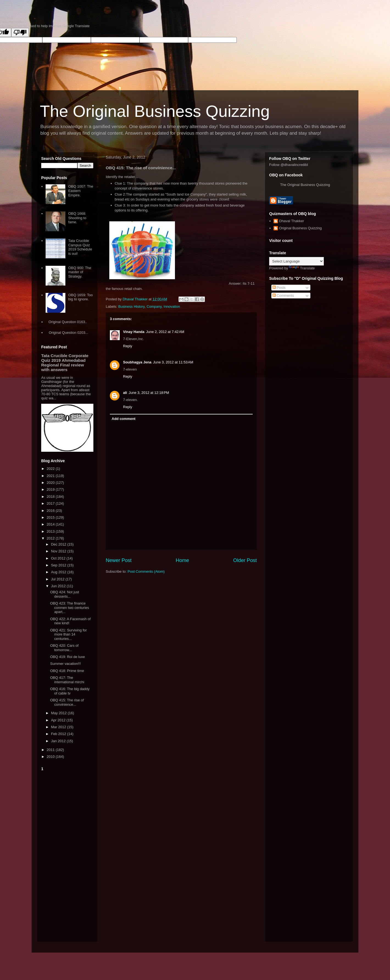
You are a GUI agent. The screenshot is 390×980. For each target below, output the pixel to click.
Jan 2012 (59, 741)
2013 (51, 531)
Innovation (172, 307)
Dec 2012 (59, 544)
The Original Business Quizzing (155, 111)
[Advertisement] (67, 855)
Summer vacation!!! (65, 664)
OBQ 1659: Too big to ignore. (80, 297)
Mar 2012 (59, 727)
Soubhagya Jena (137, 362)
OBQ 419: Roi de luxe (67, 657)
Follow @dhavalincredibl (289, 165)
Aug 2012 (59, 572)
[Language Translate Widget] (296, 261)
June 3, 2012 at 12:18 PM (149, 393)
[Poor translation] (20, 33)
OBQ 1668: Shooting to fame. (77, 218)
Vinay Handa (134, 332)
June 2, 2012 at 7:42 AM (165, 332)
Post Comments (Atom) (146, 571)
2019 (51, 489)
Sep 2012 (59, 565)
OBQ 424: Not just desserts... (65, 594)
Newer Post (119, 560)
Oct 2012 (59, 558)
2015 (51, 517)
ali (125, 393)
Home (183, 560)
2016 (51, 511)
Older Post (245, 560)
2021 (51, 476)
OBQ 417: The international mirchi (67, 680)
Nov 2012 (59, 551)
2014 (51, 524)
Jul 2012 (58, 579)
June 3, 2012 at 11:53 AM (173, 362)
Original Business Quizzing (300, 228)
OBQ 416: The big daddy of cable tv (70, 691)
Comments (283, 296)
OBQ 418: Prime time (67, 671)
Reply (128, 346)
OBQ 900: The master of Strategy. (80, 272)
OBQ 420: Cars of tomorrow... (64, 648)
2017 (51, 503)
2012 (51, 538)
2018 (51, 497)
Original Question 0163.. (68, 322)
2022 (51, 469)
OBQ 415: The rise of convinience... (67, 702)
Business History (132, 307)
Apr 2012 (59, 720)
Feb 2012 (59, 734)
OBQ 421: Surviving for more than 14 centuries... (68, 634)
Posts (279, 288)
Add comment (124, 419)
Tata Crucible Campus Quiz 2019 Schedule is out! (80, 247)
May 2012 (59, 713)
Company (154, 307)
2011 (51, 750)
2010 (51, 757)
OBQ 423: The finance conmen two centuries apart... (69, 608)
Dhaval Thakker (292, 221)
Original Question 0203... (68, 333)
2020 (51, 483)
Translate (302, 268)
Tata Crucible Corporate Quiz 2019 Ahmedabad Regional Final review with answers (65, 363)
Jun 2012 (59, 586)
